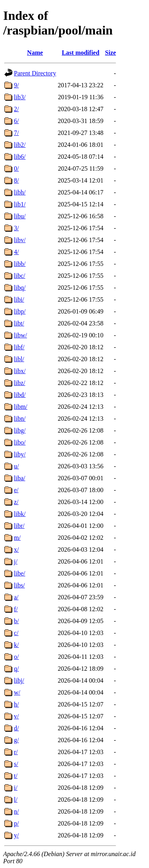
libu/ (20, 216)
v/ (16, 716)
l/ (16, 800)
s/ (16, 764)
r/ (16, 752)
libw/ (20, 335)
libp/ (20, 311)
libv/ (20, 240)
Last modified (80, 53)
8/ (16, 180)
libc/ (19, 276)
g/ (16, 740)
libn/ (20, 419)
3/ (16, 228)
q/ (16, 669)
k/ (16, 645)
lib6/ (20, 157)
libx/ (20, 371)
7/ (16, 133)
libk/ (20, 514)
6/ (16, 121)
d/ (16, 728)
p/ (16, 823)
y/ (16, 835)
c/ (16, 633)
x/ (16, 549)
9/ (16, 85)
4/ (16, 252)
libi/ (19, 299)
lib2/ (20, 145)
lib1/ (20, 204)
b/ (16, 621)
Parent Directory (35, 73)
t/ (16, 776)
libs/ (19, 585)
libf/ (19, 347)
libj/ (19, 680)
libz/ (19, 383)
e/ (16, 490)
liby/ (20, 454)
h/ (16, 704)
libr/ (19, 526)
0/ (16, 168)
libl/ (19, 359)
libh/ (20, 192)
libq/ (20, 288)
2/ (16, 109)
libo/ (20, 442)
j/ (16, 561)
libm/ (21, 407)
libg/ (20, 430)
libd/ (20, 395)
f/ (16, 609)
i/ (16, 788)
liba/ (19, 478)
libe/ (19, 573)
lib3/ (20, 97)
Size (110, 53)
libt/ (19, 323)
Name (35, 53)
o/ (16, 657)
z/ (16, 502)
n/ (16, 811)
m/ (17, 538)
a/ (16, 597)
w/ (17, 692)
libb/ (20, 264)
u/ (16, 466)
